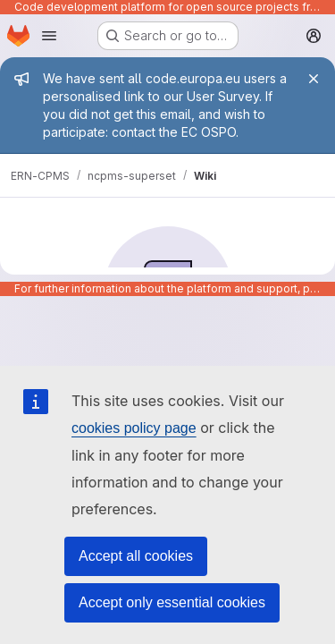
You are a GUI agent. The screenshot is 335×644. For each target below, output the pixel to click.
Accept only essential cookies (172, 602)
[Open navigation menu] (49, 36)
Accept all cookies (136, 556)
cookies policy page (134, 428)
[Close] (314, 79)
